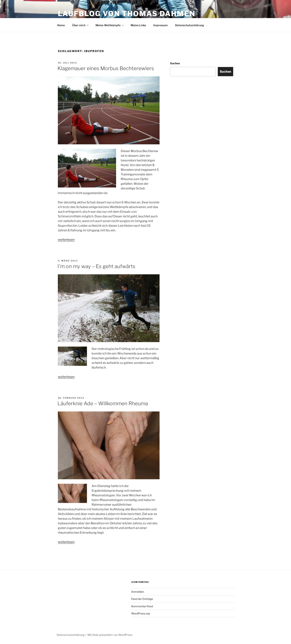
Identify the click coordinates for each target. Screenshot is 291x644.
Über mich (81, 25)
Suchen (175, 63)
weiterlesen (66, 240)
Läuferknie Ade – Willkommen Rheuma (103, 403)
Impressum (161, 25)
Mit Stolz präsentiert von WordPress (110, 635)
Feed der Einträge (142, 599)
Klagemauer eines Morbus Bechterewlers (106, 68)
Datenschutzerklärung (190, 25)
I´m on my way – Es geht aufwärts (96, 266)
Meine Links (138, 25)
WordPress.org (141, 613)
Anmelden (138, 592)
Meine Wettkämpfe (110, 25)
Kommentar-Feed (142, 606)
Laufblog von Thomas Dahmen (127, 14)
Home (61, 25)
